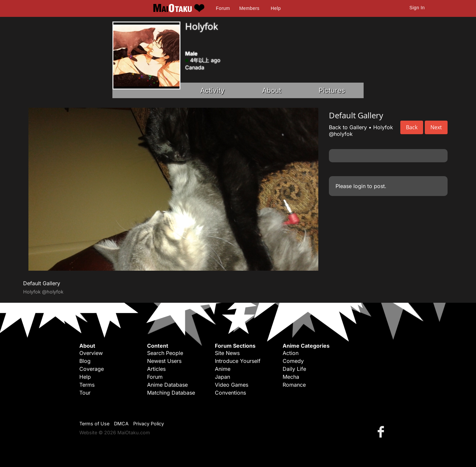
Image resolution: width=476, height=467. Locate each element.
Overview (91, 353)
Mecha (291, 377)
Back (412, 127)
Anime (223, 369)
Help (276, 8)
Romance (294, 385)
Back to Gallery (348, 127)
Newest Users (164, 361)
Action (291, 353)
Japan (222, 377)
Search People (165, 353)
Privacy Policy (149, 424)
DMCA (121, 424)
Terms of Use (94, 424)
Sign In (417, 8)
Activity (213, 90)
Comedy (293, 361)
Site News (227, 353)
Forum (223, 8)
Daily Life (294, 369)
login (359, 186)
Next (436, 127)
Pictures (332, 90)
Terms (87, 385)
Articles (156, 369)
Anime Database (167, 385)
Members (249, 8)
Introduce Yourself (238, 361)
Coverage (92, 369)
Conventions (230, 393)
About (272, 90)
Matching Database (171, 393)
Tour (85, 393)
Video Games (232, 385)
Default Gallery (42, 283)
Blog (85, 361)
